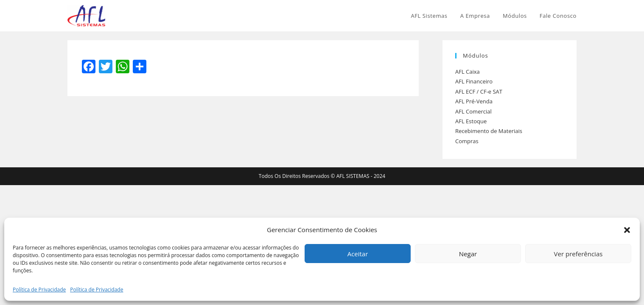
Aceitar (358, 254)
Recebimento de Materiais (489, 131)
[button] (627, 230)
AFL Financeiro (474, 81)
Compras (467, 141)
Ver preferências (578, 254)
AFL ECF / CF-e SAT (479, 91)
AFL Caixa (468, 72)
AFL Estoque (471, 121)
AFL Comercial (473, 111)
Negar (468, 254)
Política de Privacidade (39, 290)
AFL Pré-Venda (474, 101)
